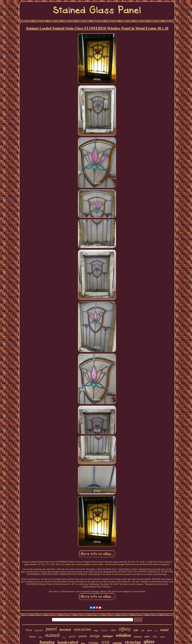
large (96, 630)
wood (162, 637)
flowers (33, 637)
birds (40, 637)
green (72, 636)
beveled (65, 630)
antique (108, 636)
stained (52, 635)
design (95, 636)
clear (113, 630)
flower (150, 631)
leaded (164, 630)
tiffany (125, 629)
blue (155, 637)
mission (104, 630)
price (147, 636)
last (156, 631)
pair (136, 630)
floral (29, 630)
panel (51, 629)
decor (64, 637)
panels (83, 636)
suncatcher (82, 629)
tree (143, 631)
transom (138, 637)
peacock (39, 630)
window (123, 635)
